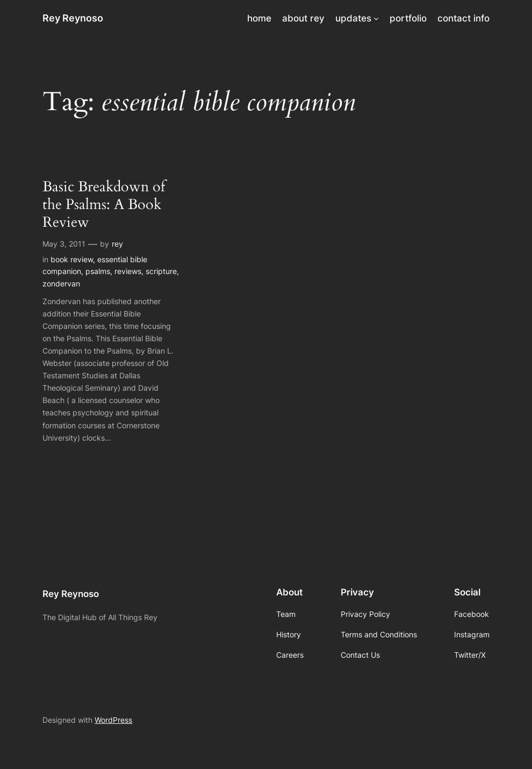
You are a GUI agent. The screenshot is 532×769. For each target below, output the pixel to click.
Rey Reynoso (73, 18)
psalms (98, 271)
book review (72, 259)
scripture (161, 271)
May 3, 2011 (64, 244)
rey (117, 244)
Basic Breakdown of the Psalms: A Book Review (104, 205)
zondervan (61, 283)
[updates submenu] (376, 18)
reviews (128, 271)
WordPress (113, 720)
